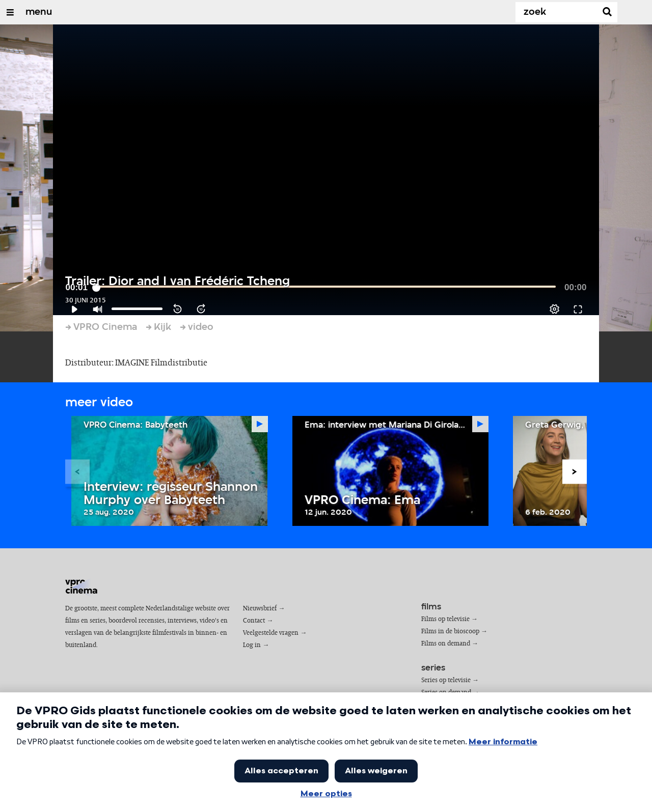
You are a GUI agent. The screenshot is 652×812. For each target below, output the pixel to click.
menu (39, 12)
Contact (254, 621)
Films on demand (446, 644)
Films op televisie (445, 619)
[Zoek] (558, 12)
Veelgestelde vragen (271, 633)
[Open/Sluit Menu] (10, 12)
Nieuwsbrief (260, 609)
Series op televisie (446, 680)
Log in (252, 645)
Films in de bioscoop (450, 632)
